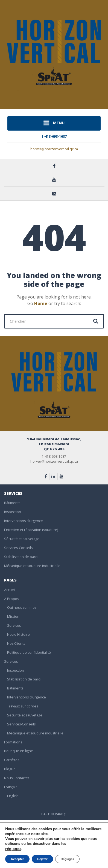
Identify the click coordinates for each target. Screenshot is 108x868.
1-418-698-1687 (54, 136)
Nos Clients (16, 644)
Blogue (10, 769)
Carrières (12, 760)
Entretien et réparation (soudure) (31, 530)
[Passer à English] (56, 796)
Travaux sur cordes (23, 706)
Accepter (17, 859)
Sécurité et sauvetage (22, 539)
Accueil (10, 590)
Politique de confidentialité (29, 652)
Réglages (67, 859)
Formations (13, 742)
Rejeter (42, 859)
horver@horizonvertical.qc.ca (54, 149)
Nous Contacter (17, 778)
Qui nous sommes (22, 608)
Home (41, 303)
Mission (13, 617)
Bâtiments (12, 503)
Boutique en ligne (19, 751)
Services (14, 626)
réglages (13, 849)
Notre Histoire (18, 635)
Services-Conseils (18, 548)
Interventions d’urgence (24, 521)
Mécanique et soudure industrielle (32, 566)
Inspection (13, 512)
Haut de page (54, 814)
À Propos (11, 599)
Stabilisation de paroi (21, 557)
